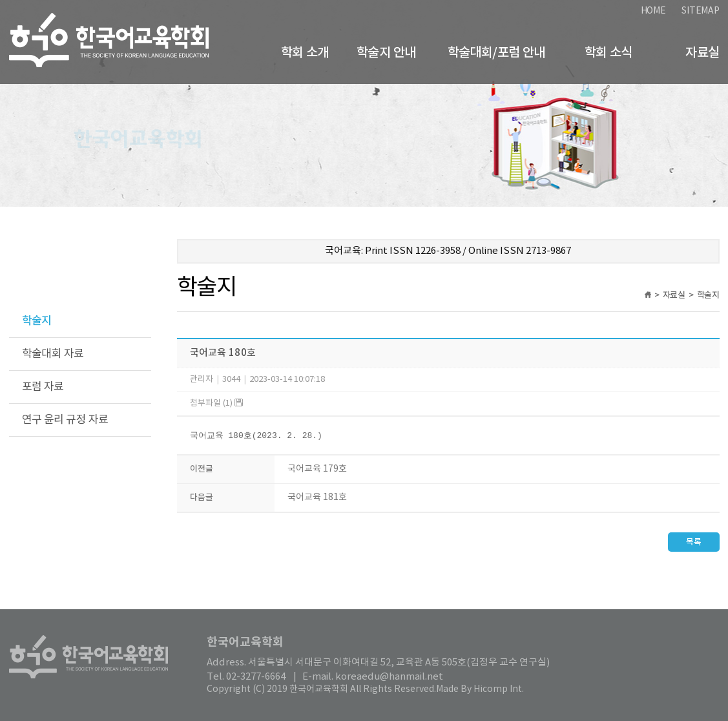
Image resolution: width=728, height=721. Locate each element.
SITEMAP (700, 11)
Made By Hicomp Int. (480, 689)
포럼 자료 (43, 387)
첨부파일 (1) (216, 403)
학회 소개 (305, 53)
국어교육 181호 (317, 498)
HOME (653, 11)
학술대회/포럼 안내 (496, 53)
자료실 (702, 53)
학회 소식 (608, 53)
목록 (694, 543)
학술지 (37, 321)
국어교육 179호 (317, 470)
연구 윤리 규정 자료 (65, 420)
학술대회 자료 (53, 354)
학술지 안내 (386, 53)
